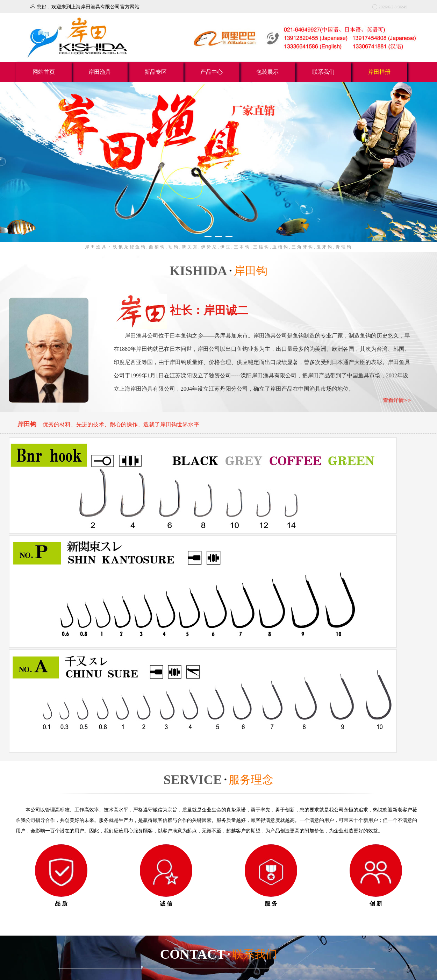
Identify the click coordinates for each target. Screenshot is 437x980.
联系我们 (323, 72)
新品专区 (156, 72)
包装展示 (267, 72)
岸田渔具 (100, 72)
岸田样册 (379, 72)
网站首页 (44, 72)
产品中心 (212, 72)
